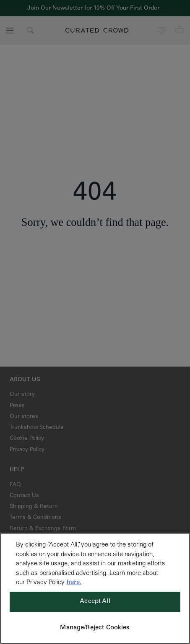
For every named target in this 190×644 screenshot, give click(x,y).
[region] (95, 588)
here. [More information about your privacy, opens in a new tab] (74, 583)
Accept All (95, 602)
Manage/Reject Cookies (95, 628)
